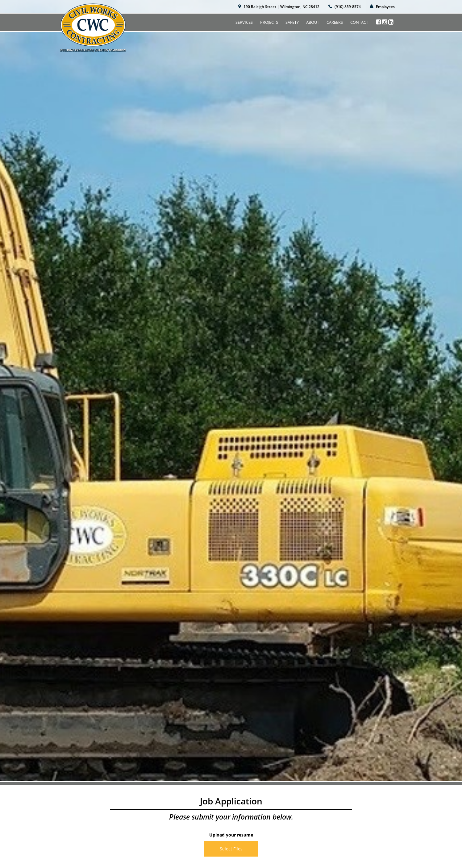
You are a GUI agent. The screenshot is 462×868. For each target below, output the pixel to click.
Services (244, 22)
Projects (269, 22)
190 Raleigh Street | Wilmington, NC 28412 (281, 7)
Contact (359, 22)
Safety (292, 22)
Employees (385, 7)
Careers (335, 22)
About (313, 22)
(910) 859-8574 (348, 7)
